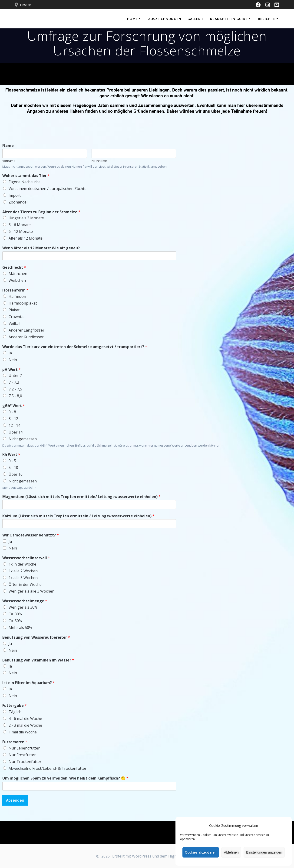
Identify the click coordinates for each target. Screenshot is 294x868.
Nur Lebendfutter (24, 748)
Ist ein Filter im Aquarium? (29, 683)
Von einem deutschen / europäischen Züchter (48, 189)
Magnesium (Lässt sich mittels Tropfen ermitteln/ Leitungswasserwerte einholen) (81, 497)
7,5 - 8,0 (15, 396)
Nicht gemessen (23, 439)
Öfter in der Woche (25, 584)
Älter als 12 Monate (26, 238)
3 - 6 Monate (20, 225)
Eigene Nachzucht (24, 182)
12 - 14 (14, 425)
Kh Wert (11, 455)
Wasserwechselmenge (25, 601)
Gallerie (196, 19)
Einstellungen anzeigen (264, 852)
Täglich (15, 712)
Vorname (9, 161)
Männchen (18, 274)
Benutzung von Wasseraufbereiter (36, 637)
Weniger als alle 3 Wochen (31, 591)
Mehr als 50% (20, 627)
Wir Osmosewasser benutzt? (31, 535)
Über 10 (16, 474)
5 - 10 (13, 468)
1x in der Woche (22, 564)
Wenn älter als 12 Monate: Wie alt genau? (41, 248)
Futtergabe (15, 706)
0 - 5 (12, 461)
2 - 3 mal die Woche (25, 725)
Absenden (15, 800)
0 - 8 (12, 412)
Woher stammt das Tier (26, 176)
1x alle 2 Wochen (23, 571)
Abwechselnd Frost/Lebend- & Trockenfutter (48, 768)
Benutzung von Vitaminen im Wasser (38, 660)
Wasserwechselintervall (26, 558)
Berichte (267, 19)
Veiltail (14, 323)
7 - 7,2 (14, 382)
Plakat (14, 310)
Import (15, 195)
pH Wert (12, 370)
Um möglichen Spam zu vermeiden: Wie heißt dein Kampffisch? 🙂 (65, 778)
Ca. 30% (15, 614)
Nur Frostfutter (22, 755)
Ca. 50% (15, 621)
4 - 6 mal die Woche (25, 719)
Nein (13, 360)
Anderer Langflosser (26, 330)
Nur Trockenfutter (25, 762)
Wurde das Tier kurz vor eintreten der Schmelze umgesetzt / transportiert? (75, 347)
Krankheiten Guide (229, 19)
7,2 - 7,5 (15, 389)
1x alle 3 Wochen (23, 578)
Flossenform (15, 290)
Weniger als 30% (23, 607)
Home (132, 19)
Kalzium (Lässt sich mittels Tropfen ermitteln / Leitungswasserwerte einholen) (78, 516)
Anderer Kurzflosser (26, 337)
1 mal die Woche (23, 732)
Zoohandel (18, 202)
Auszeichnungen (165, 19)
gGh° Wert (14, 406)
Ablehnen (231, 852)
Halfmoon (17, 296)
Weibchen (17, 280)
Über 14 (16, 432)
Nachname (99, 161)
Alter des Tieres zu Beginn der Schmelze (41, 212)
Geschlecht (14, 267)
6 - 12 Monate (21, 231)
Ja (10, 353)
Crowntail (17, 317)
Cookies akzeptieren (201, 852)
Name (8, 146)
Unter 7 (15, 376)
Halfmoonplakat (23, 303)
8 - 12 (13, 419)
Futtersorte (15, 742)
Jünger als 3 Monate (26, 218)
